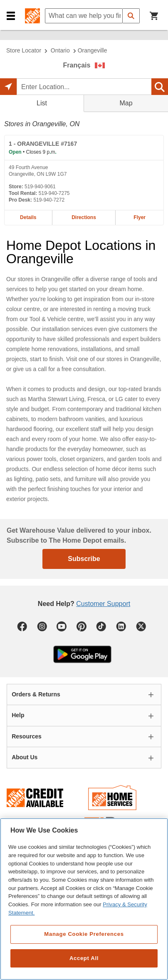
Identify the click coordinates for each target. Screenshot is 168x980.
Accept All (84, 958)
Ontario (60, 50)
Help (18, 715)
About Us (25, 757)
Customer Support (103, 604)
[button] (11, 16)
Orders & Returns (36, 694)
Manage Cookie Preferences (84, 934)
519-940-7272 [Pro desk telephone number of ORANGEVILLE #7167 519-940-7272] (49, 200)
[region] (84, 899)
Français (77, 65)
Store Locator (24, 50)
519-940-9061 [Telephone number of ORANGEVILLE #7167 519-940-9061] (40, 187)
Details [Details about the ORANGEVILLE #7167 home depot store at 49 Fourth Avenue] (28, 217)
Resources (27, 736)
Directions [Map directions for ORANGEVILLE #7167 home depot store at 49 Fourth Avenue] (84, 217)
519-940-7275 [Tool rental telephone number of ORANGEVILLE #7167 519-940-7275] (54, 193)
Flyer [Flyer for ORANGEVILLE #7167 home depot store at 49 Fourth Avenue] (140, 217)
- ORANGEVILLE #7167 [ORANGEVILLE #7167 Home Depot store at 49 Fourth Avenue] (43, 144)
